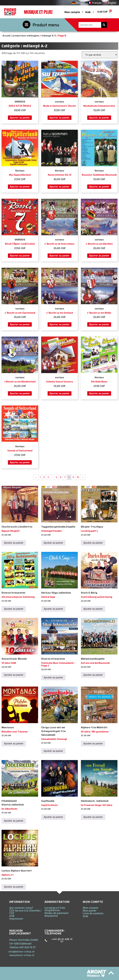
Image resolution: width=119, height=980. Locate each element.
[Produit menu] (26, 24)
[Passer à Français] (95, 3)
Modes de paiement (56, 913)
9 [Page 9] (73, 477)
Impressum (16, 919)
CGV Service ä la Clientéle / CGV (25, 912)
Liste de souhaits (93, 913)
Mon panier (90, 911)
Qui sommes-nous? (21, 908)
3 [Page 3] (48, 477)
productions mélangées (26, 36)
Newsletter (51, 916)
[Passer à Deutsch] (79, 3)
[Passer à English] (110, 3)
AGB (12, 916)
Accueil (6, 36)
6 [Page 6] (61, 477)
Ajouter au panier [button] (20, 118)
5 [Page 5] (57, 477)
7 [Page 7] (65, 477)
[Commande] (100, 55)
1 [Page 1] (40, 477)
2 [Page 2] (44, 477)
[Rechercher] (104, 25)
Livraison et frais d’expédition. (55, 909)
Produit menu (46, 25)
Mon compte (72, 12)
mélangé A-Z (49, 36)
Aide (88, 12)
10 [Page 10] (78, 477)
